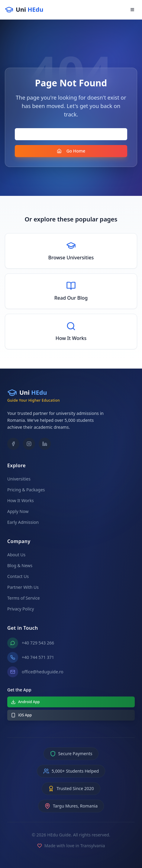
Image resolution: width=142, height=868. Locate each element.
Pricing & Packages (26, 490)
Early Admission (23, 522)
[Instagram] (29, 444)
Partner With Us (23, 587)
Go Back (71, 134)
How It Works (21, 500)
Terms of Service (24, 598)
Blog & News (20, 565)
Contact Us (18, 576)
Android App (25, 702)
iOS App (21, 715)
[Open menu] (132, 10)
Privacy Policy (21, 609)
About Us (16, 555)
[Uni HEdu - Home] (24, 10)
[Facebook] (13, 444)
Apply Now (18, 511)
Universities (19, 479)
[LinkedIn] (45, 444)
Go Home (71, 151)
